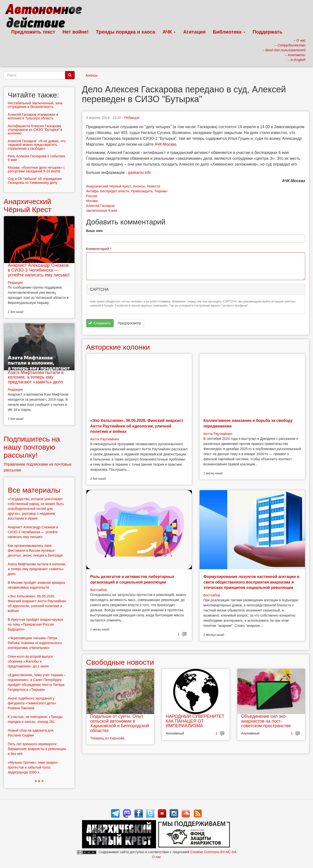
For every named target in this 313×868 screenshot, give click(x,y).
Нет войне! (76, 32)
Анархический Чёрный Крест (109, 186)
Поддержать (267, 32)
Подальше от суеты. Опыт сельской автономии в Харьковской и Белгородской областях (120, 723)
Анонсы (92, 75)
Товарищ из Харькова (107, 738)
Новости (154, 186)
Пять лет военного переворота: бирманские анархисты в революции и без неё (37, 749)
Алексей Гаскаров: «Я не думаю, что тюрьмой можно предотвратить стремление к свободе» (37, 145)
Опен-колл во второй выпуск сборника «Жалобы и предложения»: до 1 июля (30, 661)
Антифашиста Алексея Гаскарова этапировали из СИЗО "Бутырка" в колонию (35, 130)
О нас (156, 857)
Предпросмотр (129, 323)
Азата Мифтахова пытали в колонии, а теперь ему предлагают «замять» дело (36, 377)
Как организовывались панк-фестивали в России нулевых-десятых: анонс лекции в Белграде (35, 550)
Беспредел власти (115, 191)
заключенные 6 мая (102, 211)
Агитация (194, 32)
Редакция (132, 118)
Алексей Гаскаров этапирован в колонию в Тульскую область (33, 116)
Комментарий (99, 249)
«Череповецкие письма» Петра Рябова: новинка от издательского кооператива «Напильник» (35, 643)
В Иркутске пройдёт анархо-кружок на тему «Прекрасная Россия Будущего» (35, 624)
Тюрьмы (161, 191)
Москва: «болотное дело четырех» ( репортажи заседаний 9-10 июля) (36, 169)
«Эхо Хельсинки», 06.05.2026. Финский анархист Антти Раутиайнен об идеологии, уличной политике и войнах (137, 426)
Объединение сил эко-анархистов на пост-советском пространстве (266, 721)
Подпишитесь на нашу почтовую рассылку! (32, 447)
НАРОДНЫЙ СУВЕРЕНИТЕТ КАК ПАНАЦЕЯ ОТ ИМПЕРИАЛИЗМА (195, 721)
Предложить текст (33, 32)
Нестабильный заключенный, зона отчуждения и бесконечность (35, 105)
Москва (92, 201)
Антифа (92, 191)
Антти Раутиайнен (105, 439)
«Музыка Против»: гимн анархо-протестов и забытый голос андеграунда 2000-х (33, 767)
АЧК (169, 32)
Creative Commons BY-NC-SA (213, 852)
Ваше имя (94, 231)
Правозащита (142, 191)
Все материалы (34, 490)
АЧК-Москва (165, 144)
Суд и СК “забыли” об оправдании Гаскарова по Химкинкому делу (35, 181)
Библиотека (229, 32)
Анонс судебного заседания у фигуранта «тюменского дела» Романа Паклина (32, 703)
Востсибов (99, 590)
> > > (39, 781)
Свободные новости (120, 662)
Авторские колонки (118, 347)
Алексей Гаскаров (100, 206)
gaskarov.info (139, 173)
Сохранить (99, 323)
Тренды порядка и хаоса (126, 32)
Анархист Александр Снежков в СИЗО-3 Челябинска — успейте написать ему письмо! (39, 270)
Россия (92, 196)
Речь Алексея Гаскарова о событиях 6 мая (37, 158)
